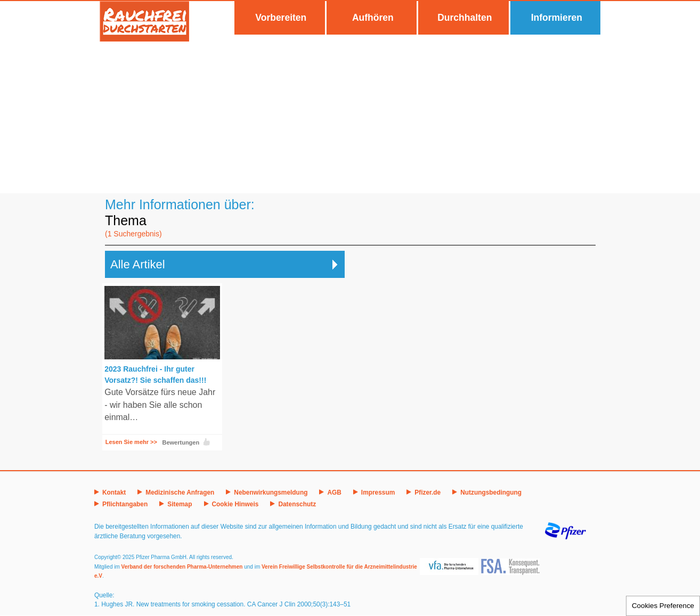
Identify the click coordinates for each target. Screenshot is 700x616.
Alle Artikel (138, 264)
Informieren (557, 18)
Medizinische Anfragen (180, 492)
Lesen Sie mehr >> (131, 442)
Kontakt (114, 492)
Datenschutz (297, 504)
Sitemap (180, 504)
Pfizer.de (428, 492)
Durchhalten (465, 18)
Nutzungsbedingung (491, 492)
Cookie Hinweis (235, 504)
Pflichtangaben (125, 504)
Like (207, 442)
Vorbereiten (281, 18)
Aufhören (373, 18)
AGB (334, 492)
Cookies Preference (663, 606)
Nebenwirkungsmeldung (271, 492)
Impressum (378, 492)
